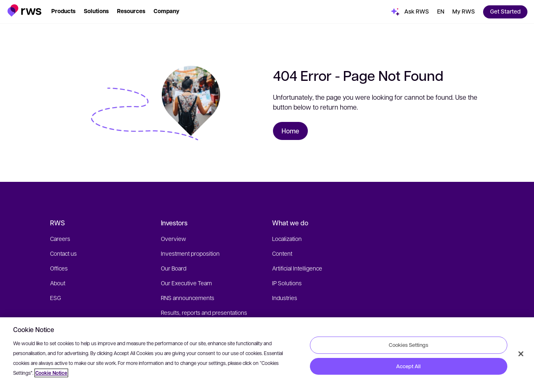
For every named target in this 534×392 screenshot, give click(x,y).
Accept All (408, 366)
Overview (173, 238)
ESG (56, 298)
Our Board (174, 268)
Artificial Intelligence (297, 268)
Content (282, 253)
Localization (287, 238)
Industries (285, 298)
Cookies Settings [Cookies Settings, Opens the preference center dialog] (408, 345)
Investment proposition (190, 253)
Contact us (63, 253)
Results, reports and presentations (204, 312)
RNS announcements (188, 298)
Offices (59, 268)
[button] (24, 10)
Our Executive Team (186, 283)
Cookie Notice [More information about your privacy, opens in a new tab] (51, 373)
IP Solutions (287, 283)
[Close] (521, 354)
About (58, 283)
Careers (60, 238)
